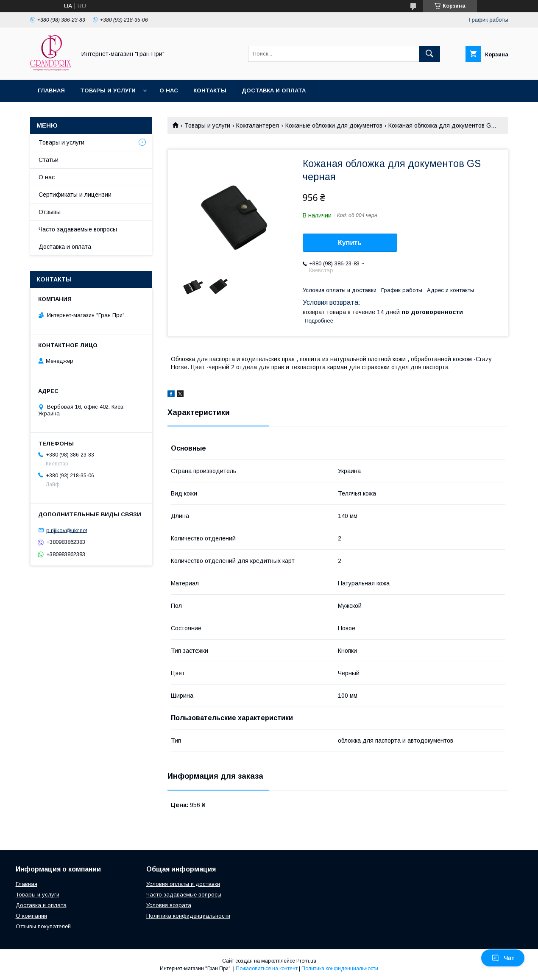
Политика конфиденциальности (188, 916)
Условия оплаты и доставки (183, 884)
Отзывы (50, 212)
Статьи (49, 160)
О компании (31, 916)
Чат (503, 958)
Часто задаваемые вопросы (78, 229)
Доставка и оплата (274, 90)
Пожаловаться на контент (267, 969)
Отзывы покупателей (43, 926)
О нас (169, 90)
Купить (350, 243)
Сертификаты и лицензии (75, 195)
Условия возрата (169, 905)
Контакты (210, 90)
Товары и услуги (108, 90)
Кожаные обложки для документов (334, 125)
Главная (51, 90)
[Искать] (429, 54)
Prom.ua (306, 961)
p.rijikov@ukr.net (67, 530)
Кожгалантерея (258, 125)
